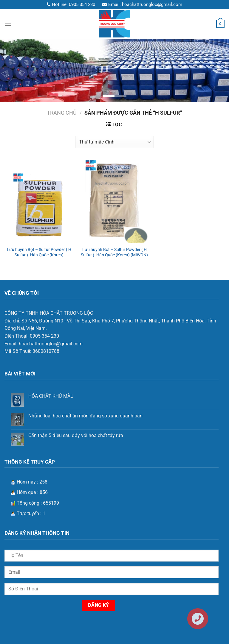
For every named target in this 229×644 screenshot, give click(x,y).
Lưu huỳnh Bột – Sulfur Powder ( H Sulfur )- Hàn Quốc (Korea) (39, 252)
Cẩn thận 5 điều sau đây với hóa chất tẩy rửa (76, 435)
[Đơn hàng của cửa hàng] (114, 142)
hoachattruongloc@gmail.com (152, 4)
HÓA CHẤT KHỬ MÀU (51, 396)
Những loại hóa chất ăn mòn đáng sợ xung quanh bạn (85, 416)
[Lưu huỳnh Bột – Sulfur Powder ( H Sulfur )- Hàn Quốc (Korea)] (39, 202)
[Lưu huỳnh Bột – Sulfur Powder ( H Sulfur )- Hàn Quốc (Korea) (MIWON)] (114, 202)
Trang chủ (62, 113)
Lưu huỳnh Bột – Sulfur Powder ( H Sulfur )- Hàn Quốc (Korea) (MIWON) (114, 252)
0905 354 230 (82, 4)
